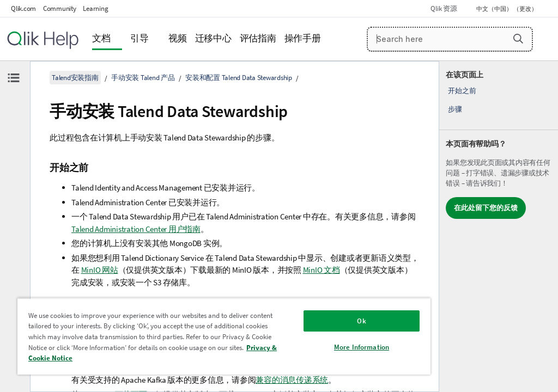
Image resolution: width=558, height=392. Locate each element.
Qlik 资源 (444, 8)
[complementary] (499, 226)
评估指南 (258, 38)
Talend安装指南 (75, 78)
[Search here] (450, 39)
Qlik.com (23, 8)
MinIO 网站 (100, 270)
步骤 (455, 109)
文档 (101, 38)
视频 (178, 38)
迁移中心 (213, 38)
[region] (224, 336)
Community (60, 8)
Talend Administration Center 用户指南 (136, 229)
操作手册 (303, 38)
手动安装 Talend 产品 (143, 78)
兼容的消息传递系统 (292, 380)
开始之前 (462, 91)
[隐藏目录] (14, 78)
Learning (95, 8)
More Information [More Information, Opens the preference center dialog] (362, 347)
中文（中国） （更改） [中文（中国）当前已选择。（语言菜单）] (507, 9)
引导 (139, 38)
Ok (361, 321)
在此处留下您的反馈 (486, 208)
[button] (518, 39)
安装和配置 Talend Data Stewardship (239, 78)
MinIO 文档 (322, 270)
